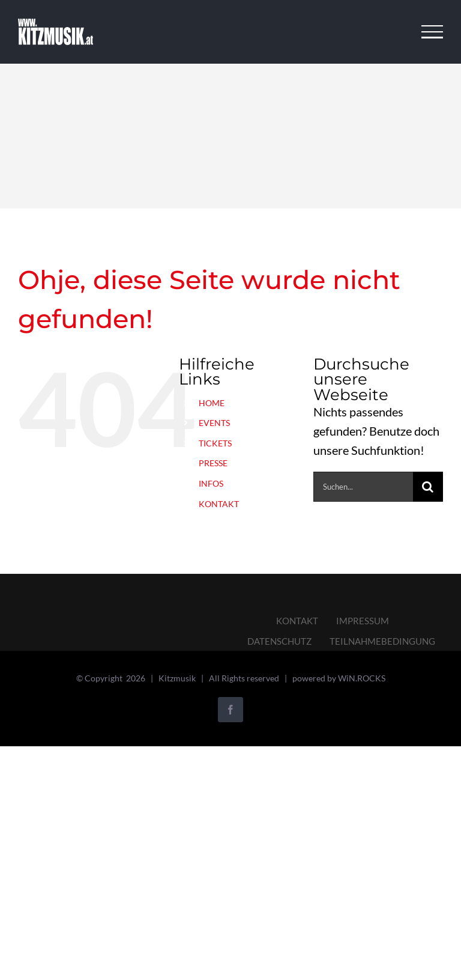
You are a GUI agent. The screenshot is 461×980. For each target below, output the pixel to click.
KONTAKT (219, 504)
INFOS (211, 483)
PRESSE (213, 463)
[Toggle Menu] (432, 32)
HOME (212, 403)
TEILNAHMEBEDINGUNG (382, 641)
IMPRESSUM (363, 621)
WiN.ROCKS (362, 678)
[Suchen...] (363, 487)
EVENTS (214, 423)
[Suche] (428, 487)
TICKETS (215, 443)
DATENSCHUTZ (279, 641)
